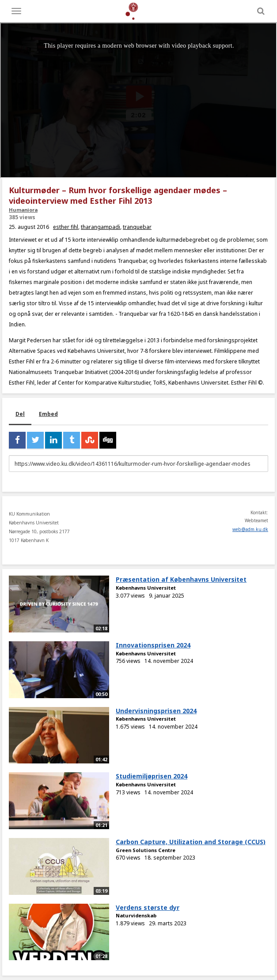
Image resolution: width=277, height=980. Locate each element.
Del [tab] (20, 414)
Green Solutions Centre (146, 850)
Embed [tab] (48, 414)
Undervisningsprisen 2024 (156, 711)
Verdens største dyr (148, 907)
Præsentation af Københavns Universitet (181, 579)
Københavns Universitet (146, 588)
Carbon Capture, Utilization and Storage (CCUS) (191, 842)
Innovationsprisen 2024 (153, 645)
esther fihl (66, 227)
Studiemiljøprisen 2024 (152, 776)
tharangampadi (101, 227)
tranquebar (137, 227)
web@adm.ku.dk (250, 529)
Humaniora (23, 210)
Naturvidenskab (136, 915)
